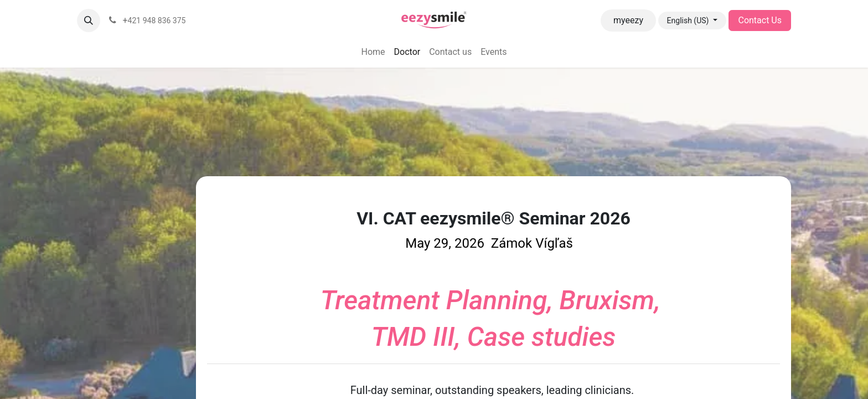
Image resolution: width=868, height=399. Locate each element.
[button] (89, 21)
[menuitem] (373, 52)
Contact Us (760, 20)
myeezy (628, 20)
